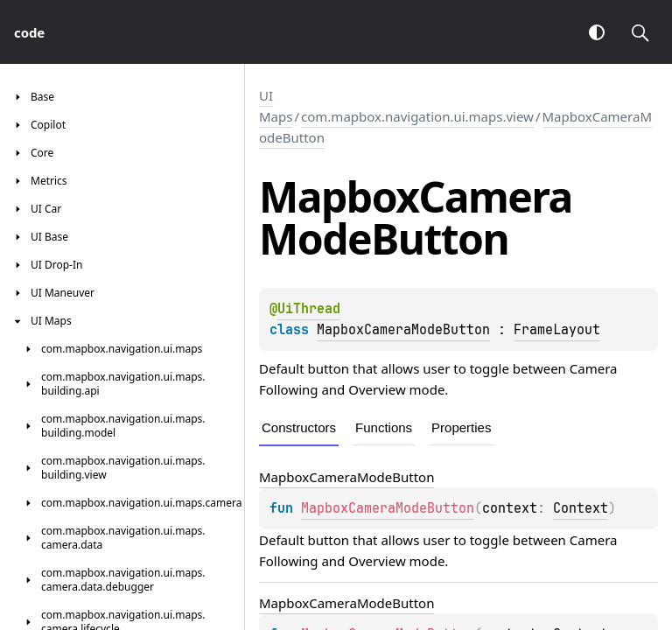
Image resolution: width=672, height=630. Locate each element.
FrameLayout (557, 330)
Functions (384, 427)
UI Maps (276, 106)
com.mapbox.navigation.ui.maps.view (417, 116)
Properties (461, 427)
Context (581, 508)
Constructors (299, 427)
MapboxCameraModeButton (403, 330)
